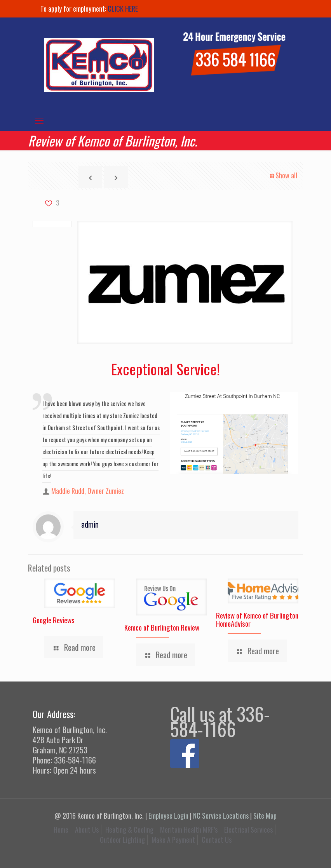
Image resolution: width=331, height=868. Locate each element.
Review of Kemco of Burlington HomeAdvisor (257, 619)
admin (90, 524)
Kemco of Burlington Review (162, 627)
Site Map (265, 816)
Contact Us (217, 840)
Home (61, 830)
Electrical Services (248, 830)
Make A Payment (173, 840)
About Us (87, 830)
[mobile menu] (39, 120)
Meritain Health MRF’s (189, 830)
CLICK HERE (123, 9)
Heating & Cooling (129, 830)
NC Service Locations (221, 816)
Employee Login (168, 816)
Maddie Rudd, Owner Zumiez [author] (88, 491)
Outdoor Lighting (122, 840)
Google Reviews (54, 620)
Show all (283, 175)
